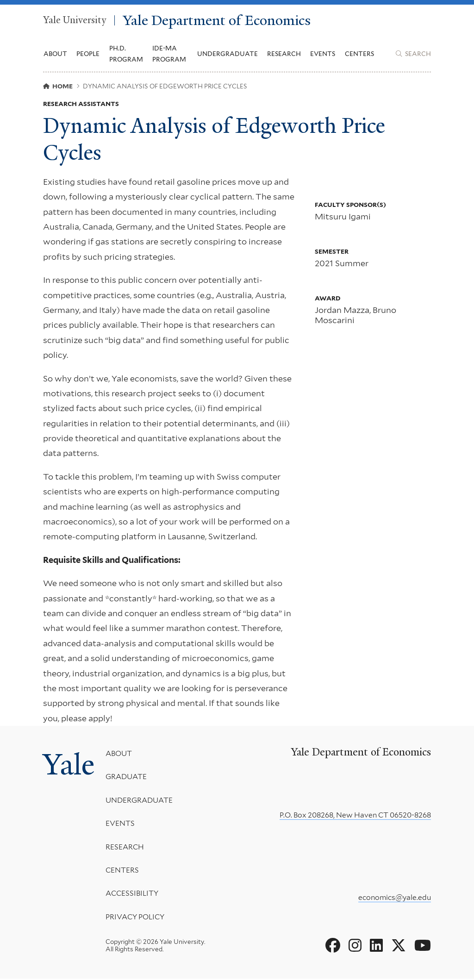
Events (323, 54)
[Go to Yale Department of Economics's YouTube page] (423, 947)
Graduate (127, 778)
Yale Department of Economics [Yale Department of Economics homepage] (219, 21)
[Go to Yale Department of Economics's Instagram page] (355, 947)
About (120, 754)
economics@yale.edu (395, 899)
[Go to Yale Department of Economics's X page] (399, 947)
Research (126, 848)
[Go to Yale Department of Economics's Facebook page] (333, 947)
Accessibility (133, 895)
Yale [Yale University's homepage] (69, 766)
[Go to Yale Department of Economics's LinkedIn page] (376, 947)
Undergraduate (140, 801)
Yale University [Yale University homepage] (75, 21)
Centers (359, 54)
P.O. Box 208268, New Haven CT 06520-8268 (355, 816)
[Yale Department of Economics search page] (413, 54)
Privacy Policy (136, 918)
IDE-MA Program (169, 54)
